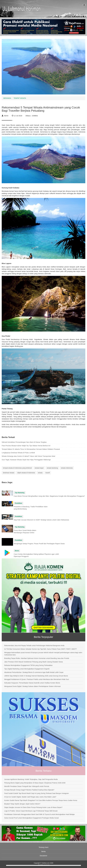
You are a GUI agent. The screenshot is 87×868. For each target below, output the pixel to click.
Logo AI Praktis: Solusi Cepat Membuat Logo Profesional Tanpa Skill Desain (31, 811)
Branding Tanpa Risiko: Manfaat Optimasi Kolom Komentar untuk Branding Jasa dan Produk (37, 658)
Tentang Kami (43, 847)
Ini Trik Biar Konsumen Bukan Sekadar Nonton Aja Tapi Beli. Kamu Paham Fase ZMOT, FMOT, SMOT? (40, 649)
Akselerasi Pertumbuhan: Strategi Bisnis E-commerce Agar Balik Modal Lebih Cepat (34, 672)
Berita (44, 851)
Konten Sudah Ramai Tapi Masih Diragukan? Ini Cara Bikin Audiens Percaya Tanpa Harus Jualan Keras (41, 800)
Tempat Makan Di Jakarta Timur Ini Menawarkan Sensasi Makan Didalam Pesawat (31, 449)
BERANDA (7, 98)
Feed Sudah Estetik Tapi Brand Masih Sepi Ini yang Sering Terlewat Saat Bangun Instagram (36, 793)
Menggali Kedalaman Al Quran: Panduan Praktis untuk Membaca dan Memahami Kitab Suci (37, 679)
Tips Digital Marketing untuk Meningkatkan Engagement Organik (27, 669)
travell (48, 473)
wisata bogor (39, 468)
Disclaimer (43, 856)
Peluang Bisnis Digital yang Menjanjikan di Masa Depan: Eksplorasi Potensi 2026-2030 (35, 783)
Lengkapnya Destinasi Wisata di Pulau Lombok (18, 453)
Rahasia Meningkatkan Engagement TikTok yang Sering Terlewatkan (28, 665)
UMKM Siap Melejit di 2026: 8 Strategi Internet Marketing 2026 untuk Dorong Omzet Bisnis (36, 676)
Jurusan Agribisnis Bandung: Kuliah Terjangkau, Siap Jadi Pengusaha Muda (31, 779)
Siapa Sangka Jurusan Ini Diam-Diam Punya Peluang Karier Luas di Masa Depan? (33, 807)
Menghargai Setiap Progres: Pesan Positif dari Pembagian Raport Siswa (39, 544)
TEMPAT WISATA (20, 98)
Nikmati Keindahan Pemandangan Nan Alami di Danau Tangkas (24, 442)
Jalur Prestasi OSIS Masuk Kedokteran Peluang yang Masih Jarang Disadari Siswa (33, 662)
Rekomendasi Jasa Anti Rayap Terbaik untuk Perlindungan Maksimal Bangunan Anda (34, 646)
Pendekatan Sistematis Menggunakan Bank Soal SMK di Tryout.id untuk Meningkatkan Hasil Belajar (39, 814)
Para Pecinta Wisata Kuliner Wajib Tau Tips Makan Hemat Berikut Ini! (26, 446)
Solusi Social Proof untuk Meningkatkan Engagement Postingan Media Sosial (31, 818)
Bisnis (17, 551)
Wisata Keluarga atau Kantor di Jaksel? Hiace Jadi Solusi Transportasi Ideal (28, 456)
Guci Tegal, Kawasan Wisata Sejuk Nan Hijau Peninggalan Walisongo (26, 460)
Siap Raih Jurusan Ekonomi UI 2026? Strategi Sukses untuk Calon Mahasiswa (41, 520)
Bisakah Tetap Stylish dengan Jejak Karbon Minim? (22, 804)
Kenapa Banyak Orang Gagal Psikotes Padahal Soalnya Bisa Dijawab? (29, 790)
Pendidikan (18, 503)
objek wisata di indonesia (26, 473)
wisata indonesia (67, 468)
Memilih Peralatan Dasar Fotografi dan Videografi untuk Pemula (27, 786)
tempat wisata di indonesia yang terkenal (17, 468)
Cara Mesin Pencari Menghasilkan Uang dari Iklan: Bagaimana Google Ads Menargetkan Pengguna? (49, 496)
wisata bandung (52, 468)
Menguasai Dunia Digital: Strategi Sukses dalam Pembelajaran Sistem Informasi (32, 686)
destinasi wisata (9, 473)
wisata (40, 473)
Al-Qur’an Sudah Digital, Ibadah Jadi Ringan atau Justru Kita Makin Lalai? (30, 797)
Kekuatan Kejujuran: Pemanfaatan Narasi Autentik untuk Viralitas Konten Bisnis (32, 683)
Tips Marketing (20, 493)
